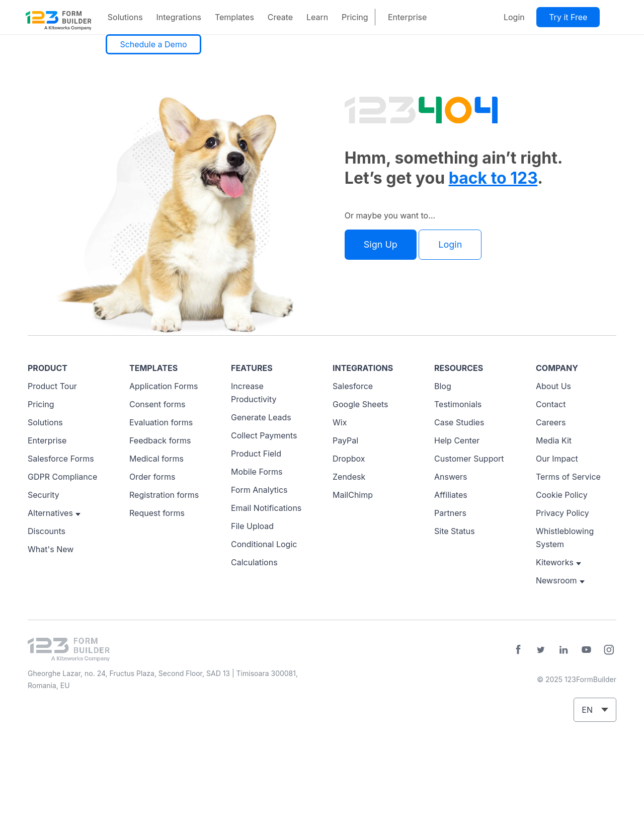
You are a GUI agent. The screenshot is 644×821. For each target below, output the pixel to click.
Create (280, 17)
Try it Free (568, 17)
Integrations (179, 17)
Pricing (355, 17)
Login (514, 17)
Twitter (541, 650)
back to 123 (493, 178)
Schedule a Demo (153, 44)
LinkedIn (563, 650)
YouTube (586, 650)
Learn (317, 17)
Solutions (125, 17)
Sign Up (381, 244)
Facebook (518, 650)
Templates (234, 17)
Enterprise (407, 17)
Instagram (609, 650)
